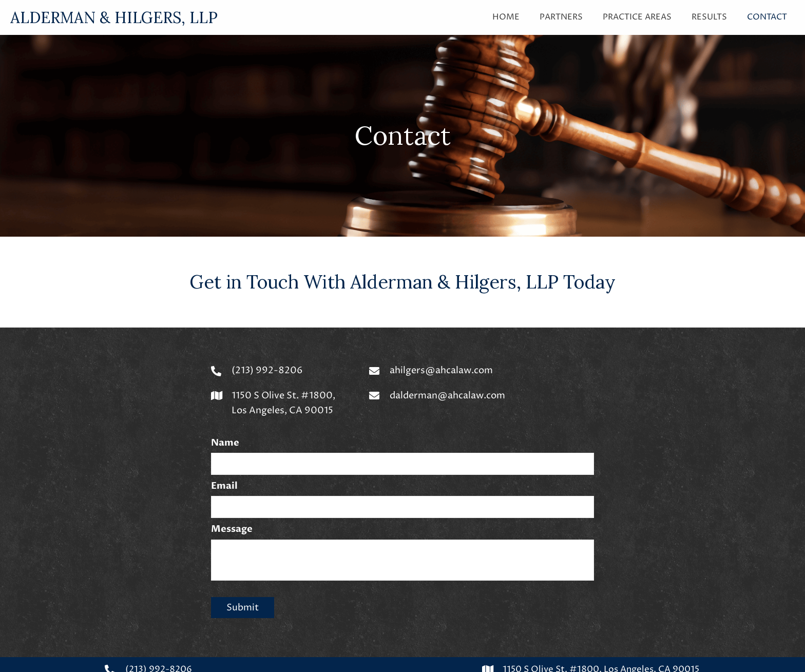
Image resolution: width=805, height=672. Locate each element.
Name (225, 443)
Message (232, 528)
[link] (506, 16)
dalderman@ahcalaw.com (447, 396)
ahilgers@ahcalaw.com (441, 370)
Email (224, 485)
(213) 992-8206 (267, 370)
